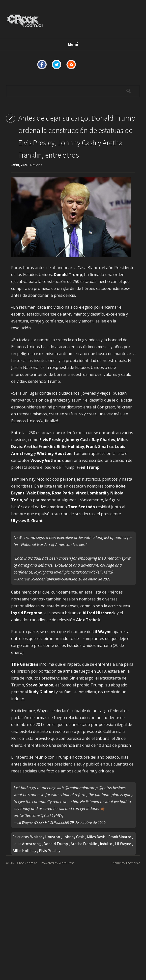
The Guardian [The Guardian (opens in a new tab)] (25, 664)
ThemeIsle (133, 863)
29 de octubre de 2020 (88, 822)
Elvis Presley (50, 851)
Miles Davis (96, 837)
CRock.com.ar (27, 863)
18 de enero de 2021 (95, 579)
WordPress (66, 863)
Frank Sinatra (120, 837)
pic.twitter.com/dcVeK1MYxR (89, 572)
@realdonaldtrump (81, 788)
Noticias (36, 165)
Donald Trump (56, 844)
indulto (106, 844)
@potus (105, 788)
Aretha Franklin (84, 844)
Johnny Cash (73, 837)
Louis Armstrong (27, 844)
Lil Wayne (123, 844)
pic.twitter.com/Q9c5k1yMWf (39, 815)
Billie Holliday (24, 851)
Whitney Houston (45, 837)
